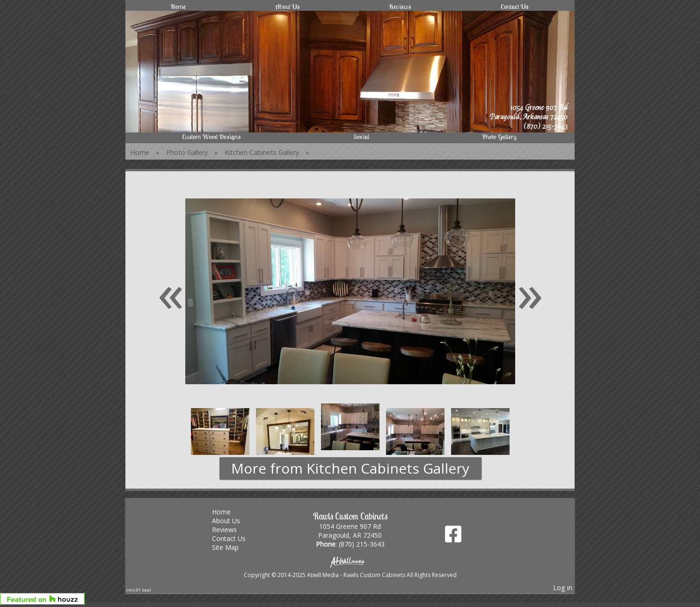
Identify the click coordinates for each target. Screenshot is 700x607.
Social (361, 137)
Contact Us (514, 7)
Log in (563, 588)
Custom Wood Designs (211, 137)
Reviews (400, 7)
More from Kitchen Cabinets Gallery (350, 468)
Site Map (232, 547)
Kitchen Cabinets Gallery (262, 152)
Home (178, 7)
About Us (288, 7)
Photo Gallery (499, 137)
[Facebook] (453, 538)
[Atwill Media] (350, 561)
